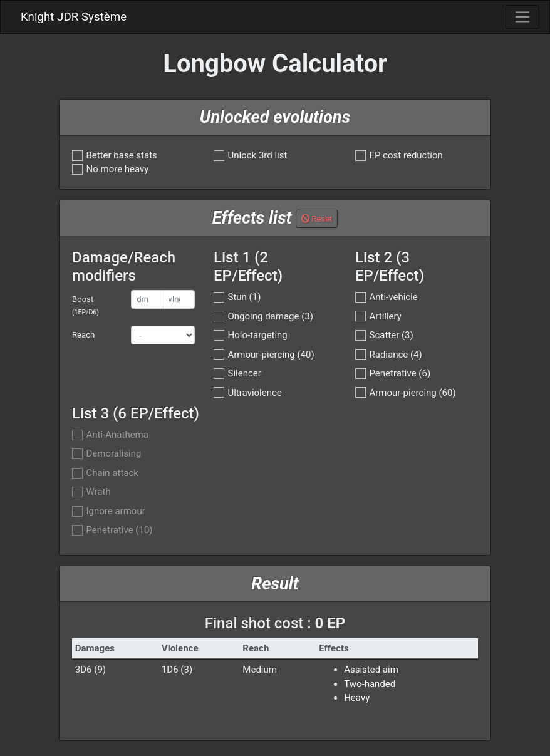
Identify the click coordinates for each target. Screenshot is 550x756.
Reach (83, 335)
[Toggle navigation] (522, 17)
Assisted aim (371, 670)
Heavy (357, 698)
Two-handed (370, 684)
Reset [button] (317, 219)
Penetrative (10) (120, 530)
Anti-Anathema (117, 435)
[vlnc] (179, 299)
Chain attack (112, 473)
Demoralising (114, 454)
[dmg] (147, 299)
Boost (86, 305)
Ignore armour (116, 511)
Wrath (99, 492)
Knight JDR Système (74, 17)
